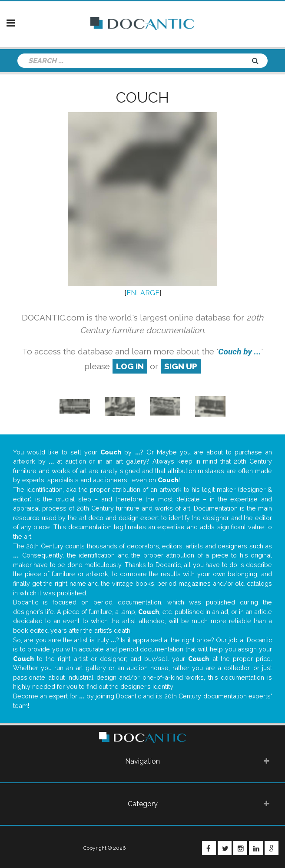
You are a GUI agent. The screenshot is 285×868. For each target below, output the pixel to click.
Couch (142, 97)
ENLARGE (143, 293)
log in (130, 366)
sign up (181, 366)
